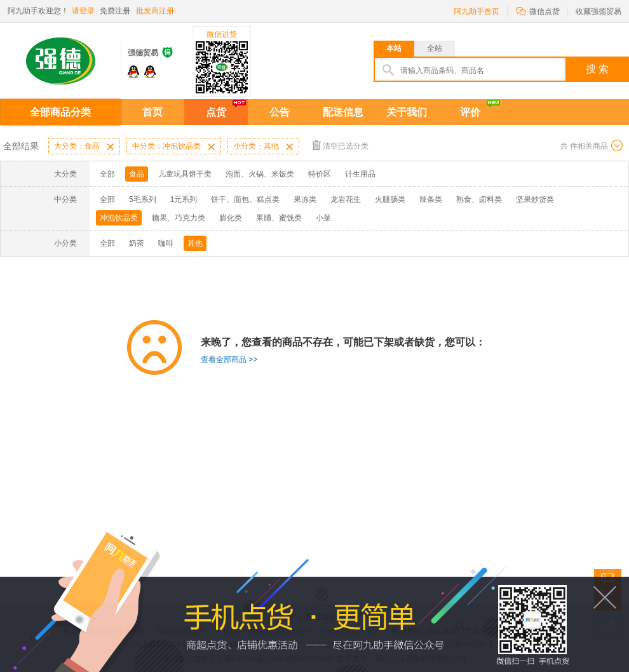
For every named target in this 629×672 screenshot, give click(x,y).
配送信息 (343, 112)
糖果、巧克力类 (179, 218)
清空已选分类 (340, 145)
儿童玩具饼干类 (185, 174)
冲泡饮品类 (119, 218)
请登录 (83, 11)
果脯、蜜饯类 (279, 218)
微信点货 (538, 10)
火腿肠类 (390, 199)
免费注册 (115, 11)
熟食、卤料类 (479, 199)
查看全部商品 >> (229, 360)
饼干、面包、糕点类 (245, 199)
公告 (280, 112)
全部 (107, 174)
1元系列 (184, 199)
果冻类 (305, 199)
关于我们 (407, 112)
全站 (435, 48)
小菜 (323, 218)
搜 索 (597, 69)
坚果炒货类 (535, 199)
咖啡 (166, 243)
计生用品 (360, 174)
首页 (152, 112)
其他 (195, 243)
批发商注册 (155, 11)
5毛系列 (143, 199)
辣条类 (431, 199)
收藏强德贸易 (599, 11)
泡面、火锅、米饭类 (260, 174)
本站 (394, 48)
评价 (470, 112)
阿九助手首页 (477, 11)
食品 (137, 174)
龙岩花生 (346, 199)
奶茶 (137, 243)
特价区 (320, 174)
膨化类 (231, 218)
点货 (216, 112)
